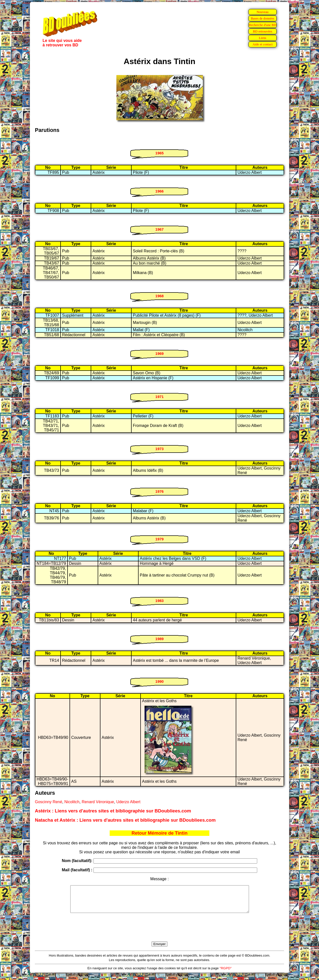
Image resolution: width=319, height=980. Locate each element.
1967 (159, 229)
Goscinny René (48, 802)
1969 (159, 353)
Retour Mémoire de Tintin (160, 833)
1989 (159, 639)
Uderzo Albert (128, 802)
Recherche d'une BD (263, 25)
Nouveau (262, 12)
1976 (159, 491)
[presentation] (159, 933)
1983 (159, 601)
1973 (159, 449)
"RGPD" (226, 973)
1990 (159, 681)
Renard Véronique (98, 802)
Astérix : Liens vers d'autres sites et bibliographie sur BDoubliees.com (113, 811)
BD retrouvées (263, 31)
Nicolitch (72, 802)
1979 (159, 539)
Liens (263, 38)
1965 (159, 153)
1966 (159, 191)
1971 (159, 397)
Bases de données (262, 18)
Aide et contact (263, 44)
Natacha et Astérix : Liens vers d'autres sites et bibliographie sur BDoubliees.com (125, 820)
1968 (159, 296)
